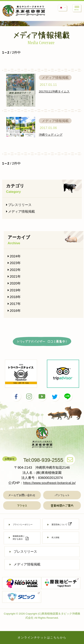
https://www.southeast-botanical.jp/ (49, 483)
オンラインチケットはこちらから (42, 638)
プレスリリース (19, 205)
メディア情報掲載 (21, 211)
